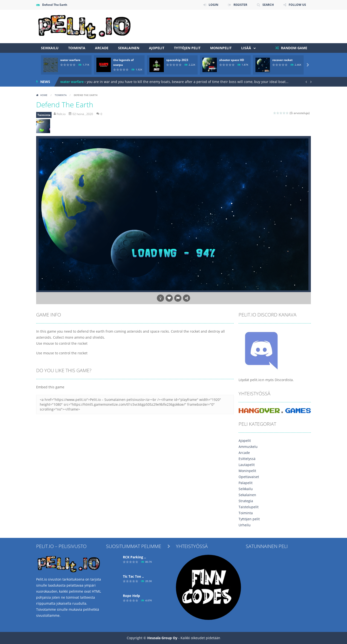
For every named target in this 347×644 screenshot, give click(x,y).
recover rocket (282, 60)
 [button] (178, 298)
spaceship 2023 (177, 60)
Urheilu (245, 525)
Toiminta (77, 48)
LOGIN (214, 5)
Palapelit (246, 483)
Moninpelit (221, 48)
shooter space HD (232, 60)
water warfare (70, 60)
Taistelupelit (249, 507)
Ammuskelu (248, 447)
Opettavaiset (249, 477)
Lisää (246, 48)
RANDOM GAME (294, 48)
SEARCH (268, 5)
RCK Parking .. (134, 557)
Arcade (102, 48)
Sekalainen (129, 48)
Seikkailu (50, 48)
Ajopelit (157, 48)
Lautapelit (247, 465)
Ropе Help (131, 596)
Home (44, 95)
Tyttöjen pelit (187, 48)
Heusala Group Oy (162, 638)
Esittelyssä (247, 459)
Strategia (246, 501)
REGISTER (240, 5)
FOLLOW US (297, 5)
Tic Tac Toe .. (133, 576)
